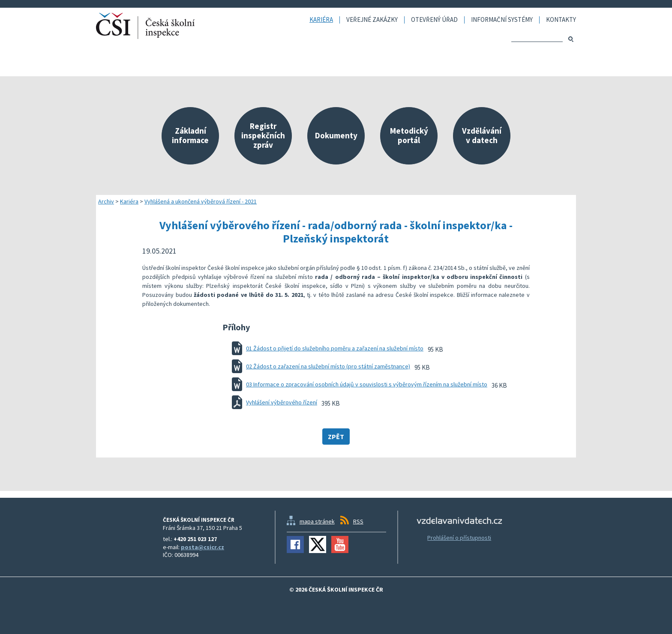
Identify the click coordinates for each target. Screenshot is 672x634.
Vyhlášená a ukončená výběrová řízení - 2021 (201, 201)
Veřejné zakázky (372, 20)
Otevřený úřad (434, 20)
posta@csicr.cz (202, 547)
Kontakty (561, 20)
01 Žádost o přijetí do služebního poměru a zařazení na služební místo (335, 348)
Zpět (336, 437)
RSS (358, 521)
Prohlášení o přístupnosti (459, 538)
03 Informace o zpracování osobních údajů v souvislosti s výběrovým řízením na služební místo (367, 384)
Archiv (106, 201)
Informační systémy (502, 20)
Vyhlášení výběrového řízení (282, 402)
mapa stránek (317, 521)
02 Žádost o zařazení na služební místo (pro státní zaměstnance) (328, 366)
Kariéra (321, 20)
